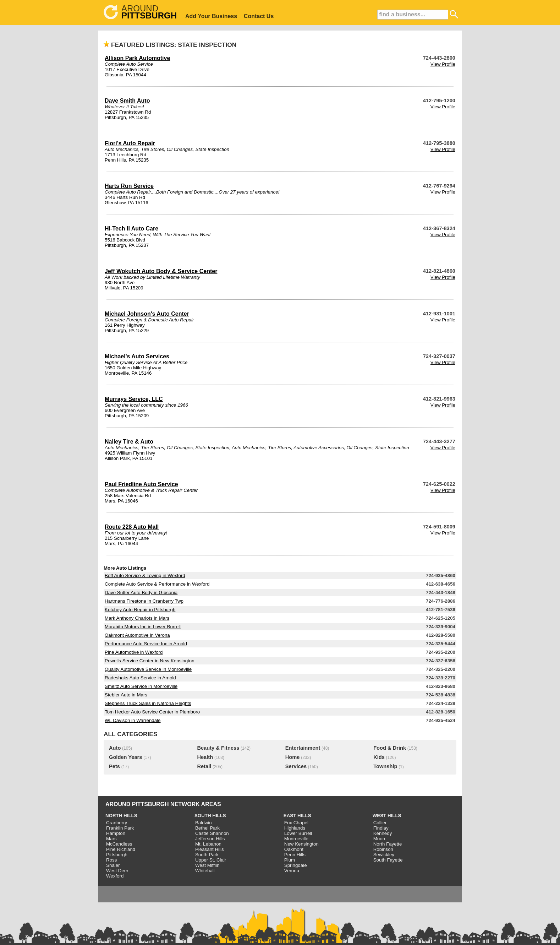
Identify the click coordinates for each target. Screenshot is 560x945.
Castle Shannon (212, 833)
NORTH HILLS (121, 816)
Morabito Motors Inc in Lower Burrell (143, 627)
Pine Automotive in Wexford (134, 652)
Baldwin (204, 823)
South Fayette (388, 860)
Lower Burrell (298, 833)
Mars (111, 839)
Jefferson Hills (210, 839)
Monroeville (296, 839)
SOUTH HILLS (210, 816)
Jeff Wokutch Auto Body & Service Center (161, 271)
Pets (114, 766)
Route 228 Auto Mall (132, 527)
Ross (111, 860)
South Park (207, 855)
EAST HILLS (297, 816)
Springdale (296, 865)
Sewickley (384, 855)
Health (205, 757)
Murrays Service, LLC (134, 399)
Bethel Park (207, 828)
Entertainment (303, 748)
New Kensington (301, 844)
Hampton (116, 833)
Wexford (115, 876)
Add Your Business (211, 16)
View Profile (443, 64)
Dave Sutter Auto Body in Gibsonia (141, 593)
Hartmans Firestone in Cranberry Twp (144, 601)
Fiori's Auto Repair (130, 143)
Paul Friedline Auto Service (141, 484)
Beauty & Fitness (218, 748)
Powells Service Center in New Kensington (150, 661)
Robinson (383, 849)
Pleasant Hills (210, 849)
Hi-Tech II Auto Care (131, 229)
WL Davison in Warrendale (133, 720)
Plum (290, 860)
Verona (292, 871)
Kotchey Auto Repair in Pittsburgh (140, 610)
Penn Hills (295, 855)
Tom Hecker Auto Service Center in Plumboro (152, 712)
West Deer (117, 871)
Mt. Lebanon (208, 844)
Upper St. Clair (211, 860)
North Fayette (388, 844)
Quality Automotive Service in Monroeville (148, 669)
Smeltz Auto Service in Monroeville (141, 686)
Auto (115, 748)
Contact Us (259, 16)
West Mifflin (207, 865)
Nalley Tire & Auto (129, 442)
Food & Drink (390, 748)
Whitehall (205, 871)
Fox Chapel (296, 823)
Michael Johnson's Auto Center (147, 314)
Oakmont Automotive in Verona (137, 635)
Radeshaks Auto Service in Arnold (140, 678)
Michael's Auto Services (137, 356)
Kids (379, 757)
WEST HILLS (387, 816)
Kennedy (383, 833)
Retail (204, 766)
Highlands (295, 828)
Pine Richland (121, 849)
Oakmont (294, 849)
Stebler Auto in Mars (126, 695)
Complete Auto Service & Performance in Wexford (157, 584)
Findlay (381, 828)
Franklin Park (120, 828)
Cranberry (117, 823)
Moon (379, 839)
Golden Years (125, 757)
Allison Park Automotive (137, 58)
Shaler (113, 865)
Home (293, 757)
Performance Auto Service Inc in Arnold (146, 644)
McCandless (119, 844)
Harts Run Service (129, 186)
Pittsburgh (117, 855)
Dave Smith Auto (127, 101)
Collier (380, 823)
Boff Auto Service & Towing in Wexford (145, 575)
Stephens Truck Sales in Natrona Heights (148, 703)
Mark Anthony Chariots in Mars (137, 618)
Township (385, 766)
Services (296, 766)
